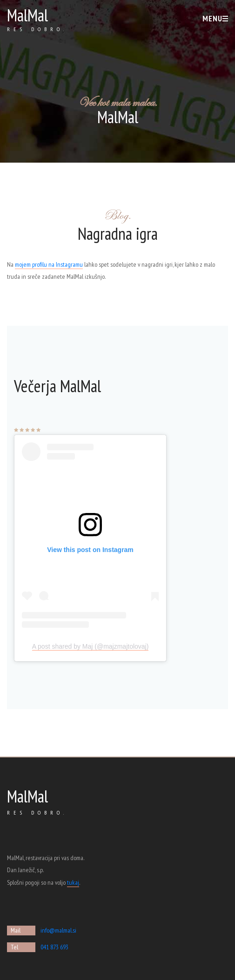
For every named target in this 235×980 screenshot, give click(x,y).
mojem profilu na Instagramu (49, 264)
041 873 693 (54, 947)
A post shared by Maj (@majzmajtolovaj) (91, 646)
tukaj (73, 882)
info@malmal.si (58, 930)
